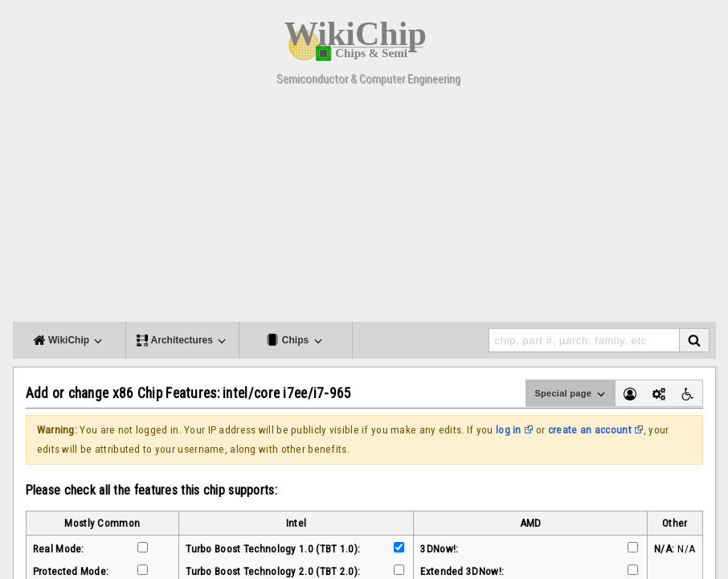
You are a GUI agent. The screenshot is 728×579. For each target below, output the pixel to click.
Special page (571, 394)
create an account (590, 430)
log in (509, 430)
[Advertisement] (364, 209)
